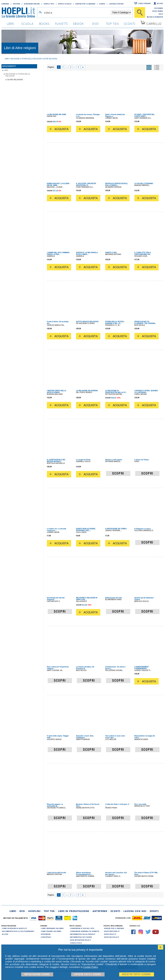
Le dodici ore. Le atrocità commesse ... (56, 530)
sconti (130, 24)
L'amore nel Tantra (141, 460)
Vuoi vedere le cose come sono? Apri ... (115, 737)
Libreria (5, 4)
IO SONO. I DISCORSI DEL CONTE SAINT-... (144, 115)
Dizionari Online (32, 4)
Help (161, 14)
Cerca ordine (144, 3)
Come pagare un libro (51, 931)
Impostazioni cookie (37, 974)
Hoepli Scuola (65, 4)
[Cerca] (140, 12)
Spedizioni (46, 934)
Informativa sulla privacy (83, 934)
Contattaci (46, 937)
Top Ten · (50, 911)
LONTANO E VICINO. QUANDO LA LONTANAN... (146, 392)
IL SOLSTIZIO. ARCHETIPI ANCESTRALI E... (86, 184)
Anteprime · (101, 911)
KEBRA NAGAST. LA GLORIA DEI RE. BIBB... (58, 184)
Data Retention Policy (80, 940)
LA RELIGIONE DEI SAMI (56, 114)
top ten (112, 24)
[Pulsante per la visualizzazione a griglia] (149, 67)
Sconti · (116, 911)
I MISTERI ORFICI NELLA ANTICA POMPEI (56, 392)
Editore (17, 4)
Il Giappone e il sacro (143, 529)
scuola (27, 24)
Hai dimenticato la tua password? (18, 931)
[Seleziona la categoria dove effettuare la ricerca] (121, 12)
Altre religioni (15, 80)
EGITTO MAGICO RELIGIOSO (87, 322)
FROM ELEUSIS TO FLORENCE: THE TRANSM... (145, 323)
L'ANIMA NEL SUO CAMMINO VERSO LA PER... (58, 253)
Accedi (160, 3)
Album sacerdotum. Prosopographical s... (84, 874)
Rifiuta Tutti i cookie (88, 974)
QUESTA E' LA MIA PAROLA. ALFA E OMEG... (87, 253)
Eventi (102, 4)
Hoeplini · (35, 911)
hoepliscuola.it (112, 937)
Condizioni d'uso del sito (82, 928)
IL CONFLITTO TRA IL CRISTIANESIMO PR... (143, 253)
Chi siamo (159, 8)
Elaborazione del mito (114, 598)
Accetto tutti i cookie (137, 974)
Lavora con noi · (136, 911)
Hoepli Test (49, 4)
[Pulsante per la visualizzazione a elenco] (157, 67)
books (44, 24)
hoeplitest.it (110, 934)
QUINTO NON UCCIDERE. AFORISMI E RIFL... (86, 530)
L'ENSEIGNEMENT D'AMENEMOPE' (142, 668)
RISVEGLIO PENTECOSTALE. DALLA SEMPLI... (117, 184)
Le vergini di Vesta (83, 460)
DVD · (23, 911)
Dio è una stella (140, 804)
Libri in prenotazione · (74, 911)
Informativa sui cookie (81, 937)
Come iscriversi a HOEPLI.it (14, 928)
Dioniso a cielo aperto (114, 460)
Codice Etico (76, 943)
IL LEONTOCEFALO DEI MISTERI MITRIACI (56, 461)
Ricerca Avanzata (155, 17)
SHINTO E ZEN (111, 253)
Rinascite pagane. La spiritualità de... (55, 805)
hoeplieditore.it (112, 931)
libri (10, 24)
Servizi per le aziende (85, 4)
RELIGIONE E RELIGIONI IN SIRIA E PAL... (87, 599)
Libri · (14, 911)
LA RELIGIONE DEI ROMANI (87, 391)
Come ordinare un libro (52, 928)
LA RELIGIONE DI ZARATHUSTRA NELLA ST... (116, 392)
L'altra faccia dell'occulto (56, 873)
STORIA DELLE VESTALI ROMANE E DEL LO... (115, 323)
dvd (95, 24)
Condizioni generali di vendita (85, 931)
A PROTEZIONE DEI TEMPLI (116, 529)
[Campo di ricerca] (77, 13)
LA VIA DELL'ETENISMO (144, 184)
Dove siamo (158, 11)
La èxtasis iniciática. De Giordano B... (85, 668)
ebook (79, 24)
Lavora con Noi (116, 4)
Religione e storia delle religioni (18, 75)
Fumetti (62, 24)
